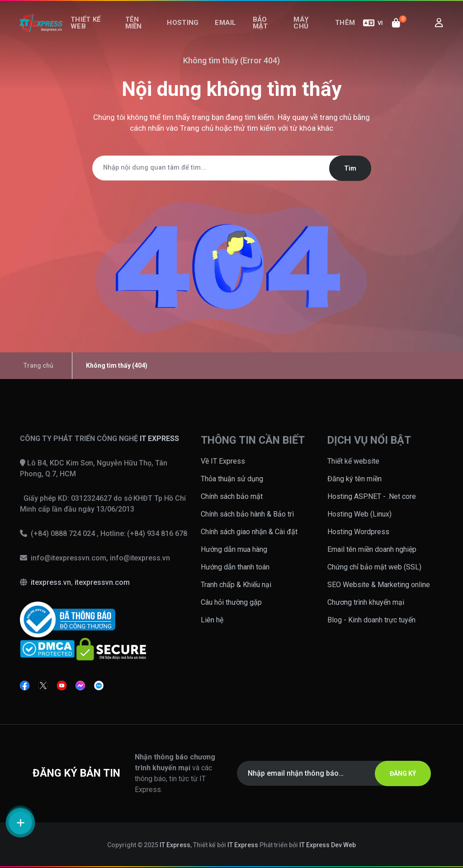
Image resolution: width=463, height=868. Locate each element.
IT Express (175, 845)
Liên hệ (212, 620)
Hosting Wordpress (358, 532)
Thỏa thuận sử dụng (232, 479)
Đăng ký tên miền (354, 479)
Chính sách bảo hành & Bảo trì (247, 514)
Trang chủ (197, 128)
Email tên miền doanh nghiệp (372, 549)
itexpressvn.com (102, 582)
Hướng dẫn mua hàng (234, 549)
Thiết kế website (353, 461)
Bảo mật (259, 31)
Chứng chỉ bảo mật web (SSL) (374, 567)
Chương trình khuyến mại (366, 602)
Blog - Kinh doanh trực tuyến (371, 620)
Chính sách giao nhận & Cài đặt (249, 532)
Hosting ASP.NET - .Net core (372, 496)
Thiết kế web (87, 31)
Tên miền (139, 31)
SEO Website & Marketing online (379, 585)
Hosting (190, 31)
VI (373, 31)
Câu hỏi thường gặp (231, 602)
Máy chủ (302, 31)
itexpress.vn (51, 582)
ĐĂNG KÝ (397, 773)
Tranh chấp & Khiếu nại (236, 585)
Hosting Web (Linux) (359, 514)
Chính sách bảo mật (232, 496)
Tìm (345, 168)
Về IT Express (223, 461)
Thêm (347, 31)
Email (229, 31)
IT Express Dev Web (328, 845)
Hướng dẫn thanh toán (235, 567)
